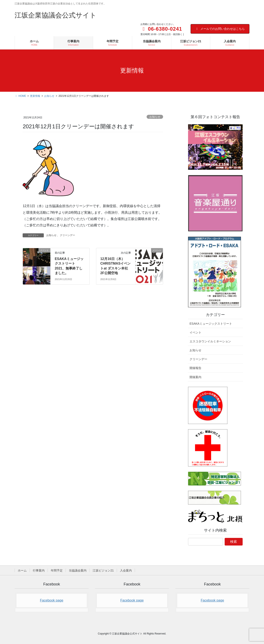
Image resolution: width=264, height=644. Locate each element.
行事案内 (39, 570)
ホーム (22, 570)
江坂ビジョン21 (103, 570)
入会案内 (126, 570)
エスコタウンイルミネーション (210, 341)
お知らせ (155, 117)
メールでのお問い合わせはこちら (220, 29)
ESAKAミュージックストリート (211, 324)
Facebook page (52, 600)
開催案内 (195, 377)
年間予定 (57, 570)
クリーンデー (67, 235)
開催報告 (195, 368)
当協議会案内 (78, 570)
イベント (195, 332)
